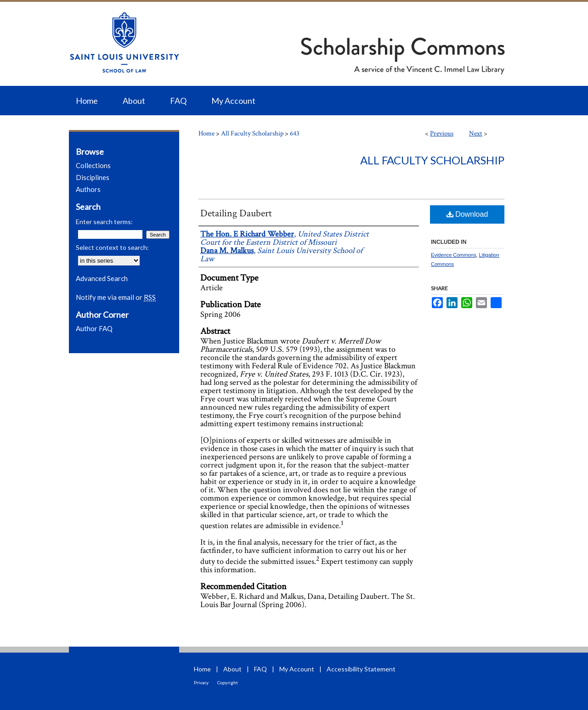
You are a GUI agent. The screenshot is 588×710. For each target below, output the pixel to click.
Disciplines (93, 177)
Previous (442, 133)
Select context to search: (112, 247)
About (232, 669)
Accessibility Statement (361, 669)
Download (467, 214)
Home (206, 133)
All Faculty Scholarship (252, 133)
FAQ (260, 669)
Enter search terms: (104, 222)
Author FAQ (94, 328)
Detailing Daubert (236, 213)
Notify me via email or (116, 297)
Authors (88, 189)
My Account (297, 669)
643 (295, 133)
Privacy (201, 682)
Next (476, 133)
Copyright (228, 682)
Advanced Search (102, 278)
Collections (93, 165)
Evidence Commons (453, 255)
